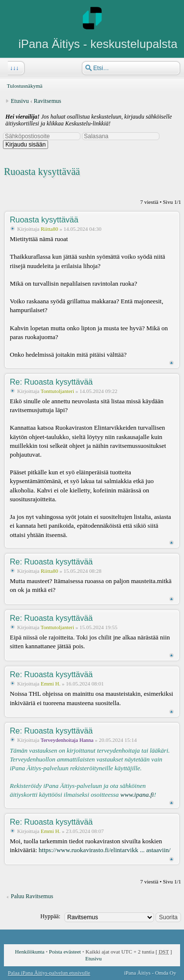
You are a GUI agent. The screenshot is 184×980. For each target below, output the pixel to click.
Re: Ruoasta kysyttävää (51, 382)
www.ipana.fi (137, 795)
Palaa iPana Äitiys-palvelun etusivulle (49, 973)
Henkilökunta (30, 952)
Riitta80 (49, 229)
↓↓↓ (13, 68)
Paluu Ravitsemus (32, 896)
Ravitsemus (48, 101)
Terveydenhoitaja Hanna (67, 740)
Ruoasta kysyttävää (42, 171)
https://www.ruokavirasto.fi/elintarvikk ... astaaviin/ (105, 850)
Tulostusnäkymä (25, 86)
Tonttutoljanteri (57, 391)
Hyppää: (50, 916)
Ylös (171, 363)
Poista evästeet (65, 952)
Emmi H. (51, 684)
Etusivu (20, 101)
